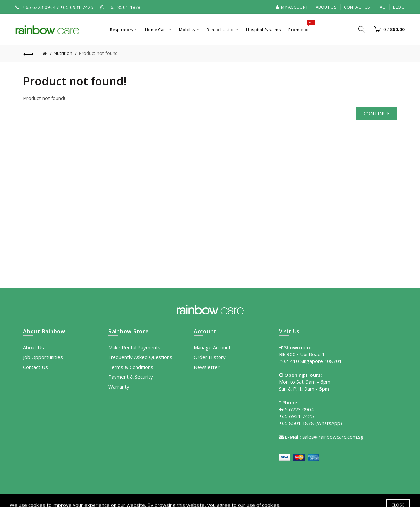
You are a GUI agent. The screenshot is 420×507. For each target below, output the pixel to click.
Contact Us (357, 7)
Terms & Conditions (131, 367)
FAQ (382, 7)
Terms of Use (288, 495)
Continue (377, 113)
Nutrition (63, 53)
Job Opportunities (43, 357)
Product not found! (99, 53)
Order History (210, 357)
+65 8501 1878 (124, 7)
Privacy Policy (251, 495)
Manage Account (212, 347)
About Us (326, 7)
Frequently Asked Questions (140, 357)
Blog (399, 7)
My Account (292, 7)
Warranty (119, 387)
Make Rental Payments (134, 347)
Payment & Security (131, 377)
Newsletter (207, 367)
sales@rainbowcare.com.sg (333, 437)
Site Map (319, 495)
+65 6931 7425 (77, 7)
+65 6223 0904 (39, 7)
